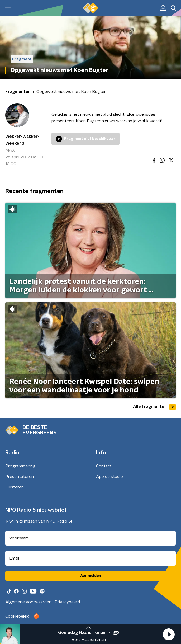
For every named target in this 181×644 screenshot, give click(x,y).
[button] (169, 634)
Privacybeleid (67, 602)
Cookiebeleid (17, 616)
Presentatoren (20, 477)
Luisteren (15, 487)
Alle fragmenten (154, 407)
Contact (104, 466)
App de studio (109, 477)
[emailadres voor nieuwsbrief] (91, 558)
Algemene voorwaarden (28, 602)
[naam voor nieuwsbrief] (91, 538)
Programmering (20, 466)
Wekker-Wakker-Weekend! (22, 140)
